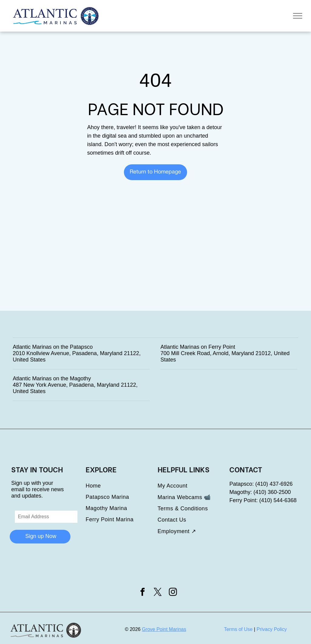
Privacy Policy (272, 629)
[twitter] (158, 593)
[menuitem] (122, 486)
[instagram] (173, 593)
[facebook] (142, 593)
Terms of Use (238, 629)
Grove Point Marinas (164, 629)
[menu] (298, 16)
